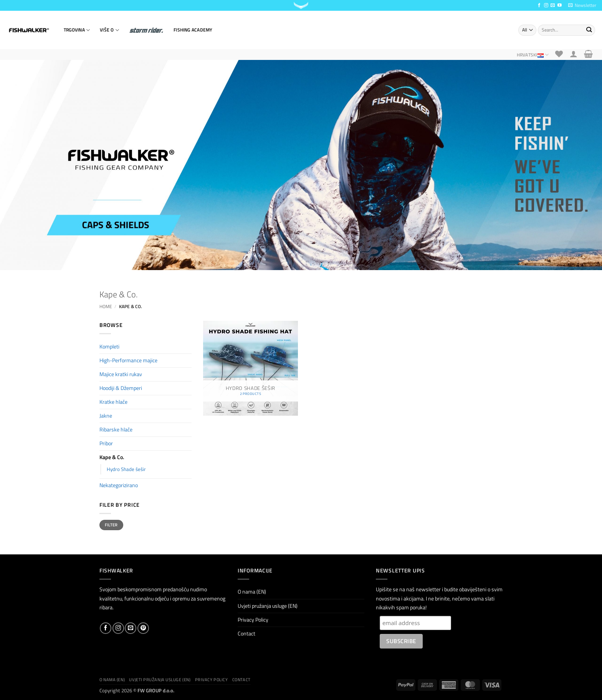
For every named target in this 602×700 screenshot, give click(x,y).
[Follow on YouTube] (560, 5)
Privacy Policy (253, 620)
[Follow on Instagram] (546, 5)
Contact (246, 634)
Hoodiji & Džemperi (121, 388)
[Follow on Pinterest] (143, 628)
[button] (582, 5)
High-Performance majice (128, 360)
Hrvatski (533, 55)
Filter (111, 525)
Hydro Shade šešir (126, 469)
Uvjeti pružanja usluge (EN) (268, 606)
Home (106, 306)
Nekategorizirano (119, 485)
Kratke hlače (113, 402)
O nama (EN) (252, 592)
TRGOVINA (77, 30)
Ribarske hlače (116, 430)
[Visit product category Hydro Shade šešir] (251, 368)
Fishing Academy (193, 30)
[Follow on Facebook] (539, 5)
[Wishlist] (559, 54)
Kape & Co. (112, 457)
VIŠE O (109, 30)
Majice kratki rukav (121, 374)
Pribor (106, 443)
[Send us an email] (553, 5)
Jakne (106, 416)
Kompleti (109, 347)
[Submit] (589, 30)
